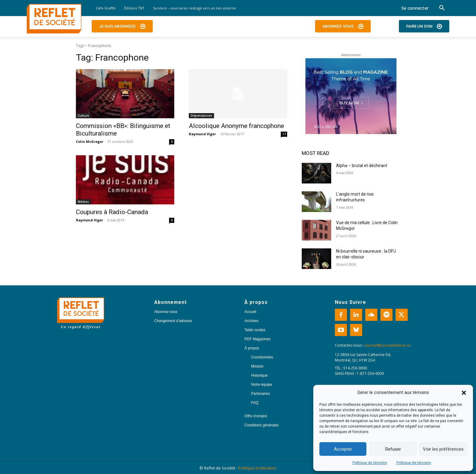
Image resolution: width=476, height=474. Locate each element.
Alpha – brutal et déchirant (362, 166)
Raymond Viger (202, 134)
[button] (464, 393)
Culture (83, 116)
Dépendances (201, 116)
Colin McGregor (90, 141)
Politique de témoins (370, 463)
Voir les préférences (443, 449)
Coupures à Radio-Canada (112, 212)
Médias (83, 202)
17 (284, 134)
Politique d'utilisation (257, 468)
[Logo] (54, 19)
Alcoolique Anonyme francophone (236, 126)
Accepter (343, 449)
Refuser (393, 449)
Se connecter (415, 8)
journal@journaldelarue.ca (388, 345)
